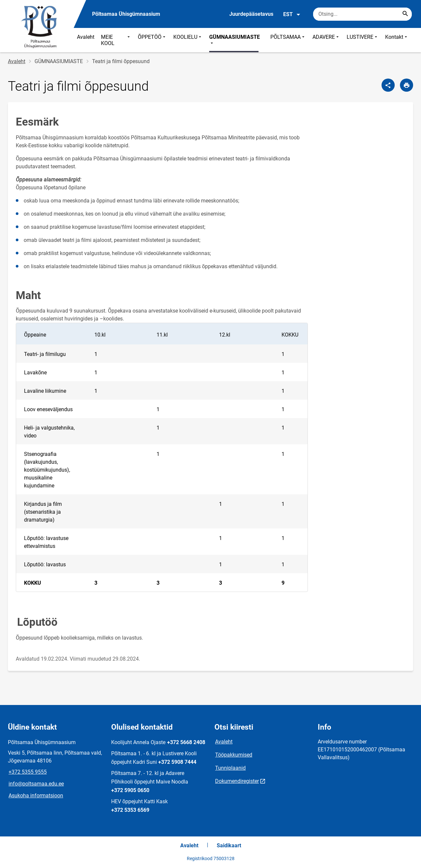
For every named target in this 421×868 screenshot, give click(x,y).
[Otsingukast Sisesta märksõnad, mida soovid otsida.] (362, 14)
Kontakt (397, 40)
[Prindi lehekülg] (407, 85)
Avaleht (86, 37)
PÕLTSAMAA (288, 40)
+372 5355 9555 (28, 772)
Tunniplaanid (230, 768)
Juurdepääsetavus (251, 14)
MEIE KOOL (116, 40)
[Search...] (405, 14)
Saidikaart (229, 845)
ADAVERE (326, 40)
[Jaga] (388, 85)
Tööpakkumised (234, 755)
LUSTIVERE (363, 40)
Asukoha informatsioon (36, 796)
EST (292, 14)
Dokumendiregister (237, 781)
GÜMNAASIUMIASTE (235, 40)
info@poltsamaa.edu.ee (36, 784)
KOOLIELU (188, 40)
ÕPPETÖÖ (152, 40)
